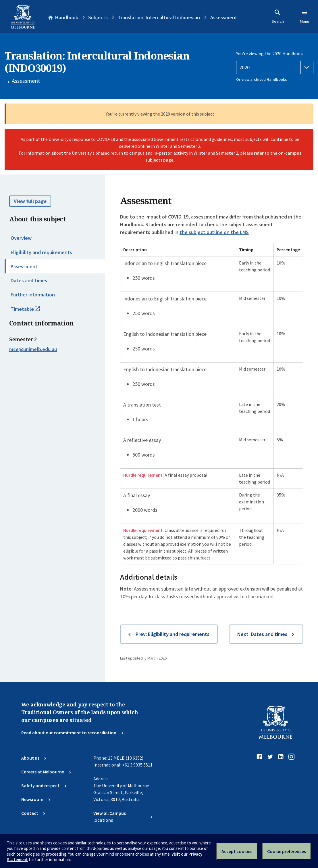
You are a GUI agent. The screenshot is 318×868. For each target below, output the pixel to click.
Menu (304, 16)
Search (278, 16)
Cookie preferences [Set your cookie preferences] (287, 851)
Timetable (32, 311)
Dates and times (29, 280)
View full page (30, 201)
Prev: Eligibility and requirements (173, 634)
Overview (21, 238)
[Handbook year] (275, 68)
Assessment (24, 266)
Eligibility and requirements (41, 252)
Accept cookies (237, 851)
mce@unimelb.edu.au (33, 349)
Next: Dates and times (262, 634)
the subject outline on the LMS (214, 232)
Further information (33, 295)
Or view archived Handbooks (262, 79)
